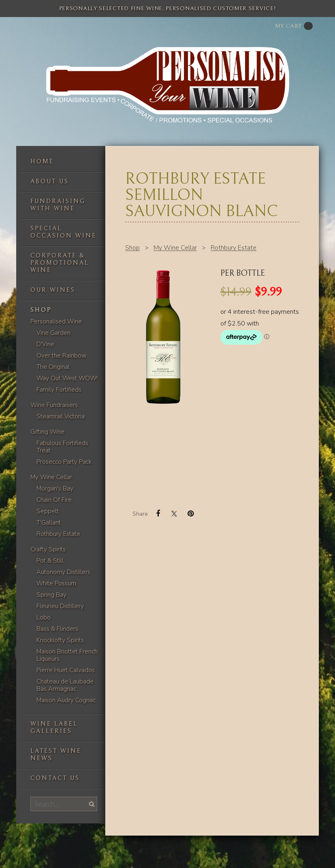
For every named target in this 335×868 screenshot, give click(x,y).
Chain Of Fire (54, 500)
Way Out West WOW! (67, 378)
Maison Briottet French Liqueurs (67, 655)
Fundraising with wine (58, 205)
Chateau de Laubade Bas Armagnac (65, 685)
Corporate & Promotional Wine (60, 263)
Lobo (44, 617)
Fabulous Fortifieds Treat (62, 447)
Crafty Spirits (48, 549)
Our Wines (53, 290)
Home (42, 162)
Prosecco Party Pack (64, 462)
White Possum (56, 583)
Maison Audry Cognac (66, 700)
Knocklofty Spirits (60, 640)
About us (50, 181)
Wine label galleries (54, 728)
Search (91, 804)
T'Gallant (49, 523)
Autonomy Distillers (63, 572)
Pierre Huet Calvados (66, 670)
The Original (53, 367)
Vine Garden (53, 333)
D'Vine (45, 344)
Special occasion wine (63, 232)
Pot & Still (50, 561)
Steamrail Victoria (61, 416)
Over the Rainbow (62, 356)
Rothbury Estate (58, 534)
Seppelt (48, 511)
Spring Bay (51, 595)
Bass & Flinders (57, 629)
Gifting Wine (47, 432)
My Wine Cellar (51, 477)
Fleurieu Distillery (60, 606)
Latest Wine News (56, 755)
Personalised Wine (56, 321)
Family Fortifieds (59, 390)
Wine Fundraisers (54, 405)
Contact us (55, 778)
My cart (294, 26)
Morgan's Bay (55, 489)
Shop (41, 310)
